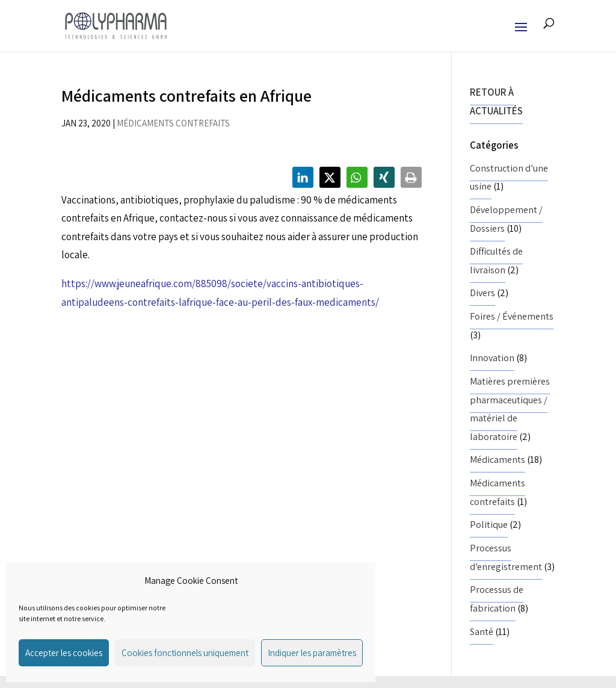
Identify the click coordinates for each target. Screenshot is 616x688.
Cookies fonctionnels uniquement (185, 653)
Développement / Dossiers (506, 219)
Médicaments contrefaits (173, 123)
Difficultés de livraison (496, 261)
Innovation (492, 358)
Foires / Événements (512, 316)
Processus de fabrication (497, 599)
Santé (482, 632)
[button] (303, 177)
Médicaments (497, 460)
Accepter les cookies (64, 653)
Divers (482, 293)
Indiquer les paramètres (312, 653)
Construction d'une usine (509, 178)
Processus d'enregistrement (506, 557)
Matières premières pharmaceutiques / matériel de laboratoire (510, 409)
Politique (489, 525)
